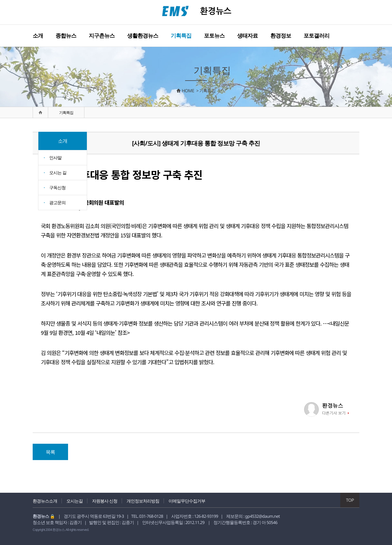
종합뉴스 (66, 36)
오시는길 (75, 501)
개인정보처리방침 (143, 501)
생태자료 (247, 36)
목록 (50, 452)
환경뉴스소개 (45, 501)
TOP (350, 500)
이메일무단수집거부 (187, 501)
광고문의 (57, 203)
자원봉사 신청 (105, 501)
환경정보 (281, 36)
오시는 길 (58, 173)
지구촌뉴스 (102, 36)
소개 (38, 36)
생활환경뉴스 (143, 36)
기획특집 (181, 36)
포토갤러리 (316, 36)
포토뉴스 (214, 36)
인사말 (55, 158)
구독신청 (57, 188)
